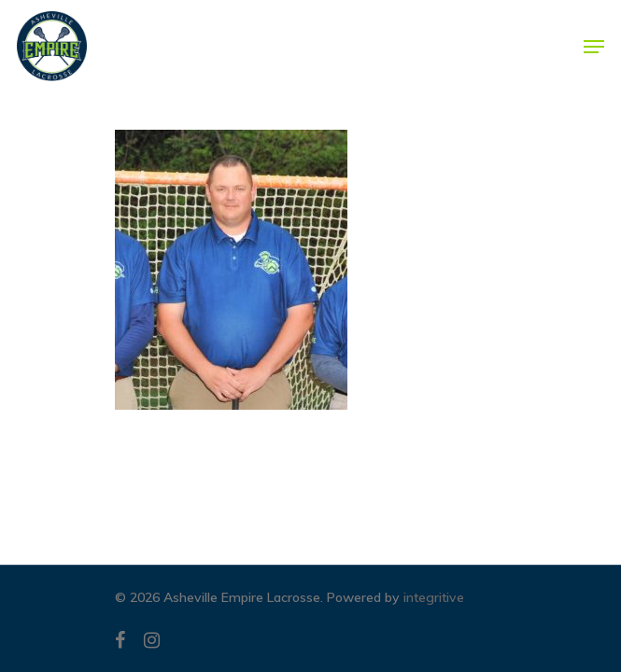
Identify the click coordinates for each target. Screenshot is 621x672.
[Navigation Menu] (594, 47)
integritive (434, 597)
